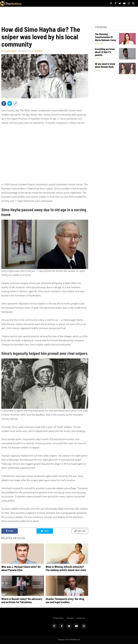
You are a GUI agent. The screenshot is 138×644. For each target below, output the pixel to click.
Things (46, 3)
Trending (38, 51)
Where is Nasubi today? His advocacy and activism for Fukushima (22, 600)
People (28, 3)
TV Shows (36, 3)
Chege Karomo (10, 51)
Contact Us (81, 618)
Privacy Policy (58, 618)
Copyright (70, 618)
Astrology (58, 3)
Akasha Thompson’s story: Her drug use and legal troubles (65, 600)
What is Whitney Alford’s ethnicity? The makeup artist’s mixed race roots (66, 568)
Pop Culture (51, 3)
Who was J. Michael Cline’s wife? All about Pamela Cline (21, 568)
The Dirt (41, 3)
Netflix (31, 3)
